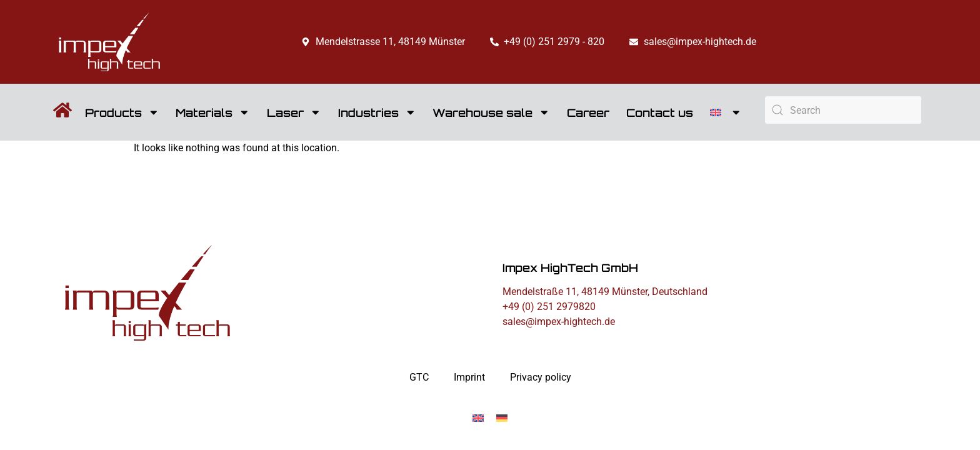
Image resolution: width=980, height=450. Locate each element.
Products (122, 112)
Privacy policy (541, 377)
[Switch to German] (502, 418)
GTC (419, 377)
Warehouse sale (491, 112)
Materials (213, 112)
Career (588, 112)
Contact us (660, 112)
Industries (377, 112)
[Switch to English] (478, 418)
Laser (294, 112)
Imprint (469, 377)
